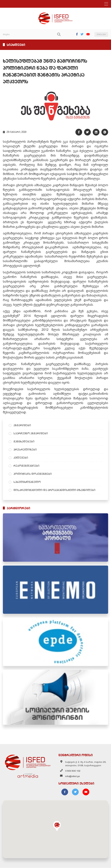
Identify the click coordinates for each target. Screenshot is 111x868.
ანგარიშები (22, 425)
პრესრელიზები (25, 450)
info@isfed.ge (73, 776)
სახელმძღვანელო (27, 482)
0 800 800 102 (73, 771)
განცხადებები (24, 442)
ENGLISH (101, 34)
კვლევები (21, 458)
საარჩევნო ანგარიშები (31, 434)
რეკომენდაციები (26, 466)
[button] (57, 826)
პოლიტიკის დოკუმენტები (33, 474)
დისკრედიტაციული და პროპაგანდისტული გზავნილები (54, 490)
